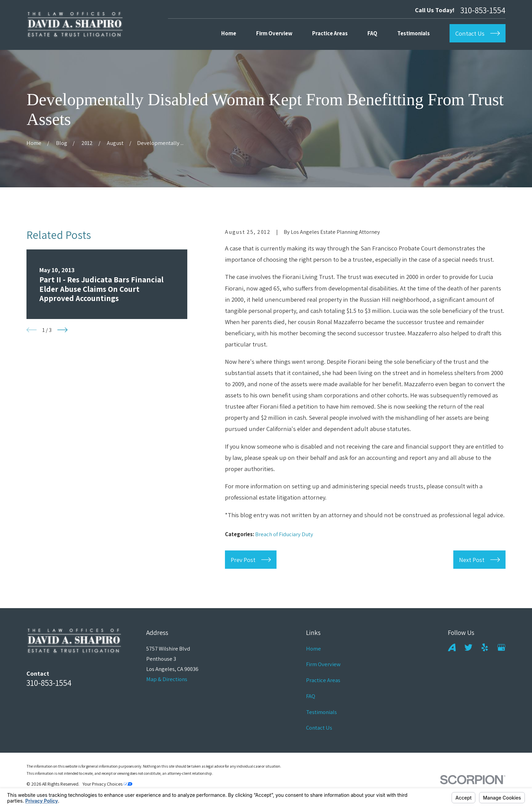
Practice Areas (323, 680)
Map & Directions (167, 679)
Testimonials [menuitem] (414, 33)
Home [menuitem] (229, 33)
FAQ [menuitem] (372, 33)
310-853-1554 (483, 10)
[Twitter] (468, 647)
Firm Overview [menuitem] (274, 33)
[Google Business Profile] (501, 647)
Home (313, 649)
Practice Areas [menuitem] (330, 33)
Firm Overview (323, 664)
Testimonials (321, 712)
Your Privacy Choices (107, 784)
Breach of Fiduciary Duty (284, 534)
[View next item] (62, 330)
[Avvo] (452, 647)
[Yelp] (485, 647)
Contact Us (319, 728)
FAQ (311, 696)
